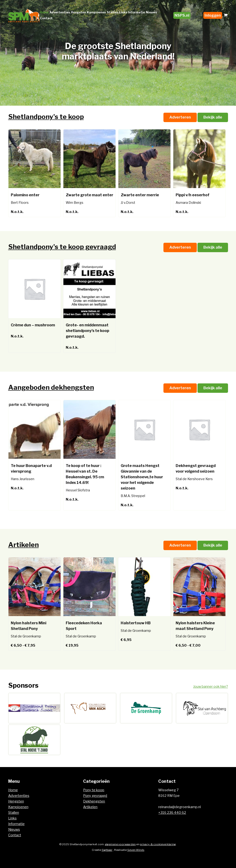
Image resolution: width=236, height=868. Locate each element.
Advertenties (60, 12)
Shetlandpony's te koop (46, 117)
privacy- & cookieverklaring (158, 844)
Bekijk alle (213, 117)
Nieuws (151, 12)
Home (44, 12)
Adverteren (180, 117)
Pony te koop (94, 790)
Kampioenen (96, 12)
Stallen (112, 12)
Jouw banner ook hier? (211, 687)
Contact (46, 18)
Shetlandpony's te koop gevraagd (62, 247)
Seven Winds (136, 850)
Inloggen (213, 15)
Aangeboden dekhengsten (51, 387)
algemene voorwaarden (120, 844)
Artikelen (23, 545)
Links (123, 12)
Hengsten (78, 12)
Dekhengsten (94, 801)
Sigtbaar (107, 850)
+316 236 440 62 (172, 813)
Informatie (137, 12)
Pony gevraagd (95, 796)
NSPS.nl (182, 15)
